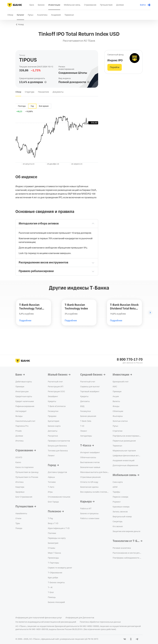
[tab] (18, 92)
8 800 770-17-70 (130, 360)
